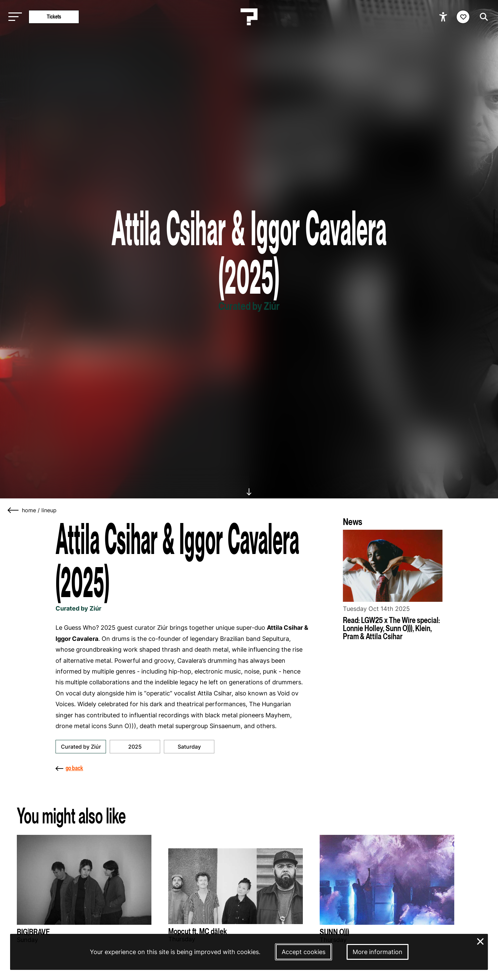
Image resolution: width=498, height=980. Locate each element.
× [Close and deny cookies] (481, 941)
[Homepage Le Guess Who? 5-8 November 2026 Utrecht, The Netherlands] (249, 17)
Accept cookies (304, 952)
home (29, 510)
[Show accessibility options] (444, 17)
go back (69, 768)
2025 (135, 747)
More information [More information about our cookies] (378, 952)
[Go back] (13, 510)
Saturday (189, 747)
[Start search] (482, 17)
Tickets (54, 17)
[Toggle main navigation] (13, 17)
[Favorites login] (463, 17)
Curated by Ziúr (81, 747)
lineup (49, 510)
